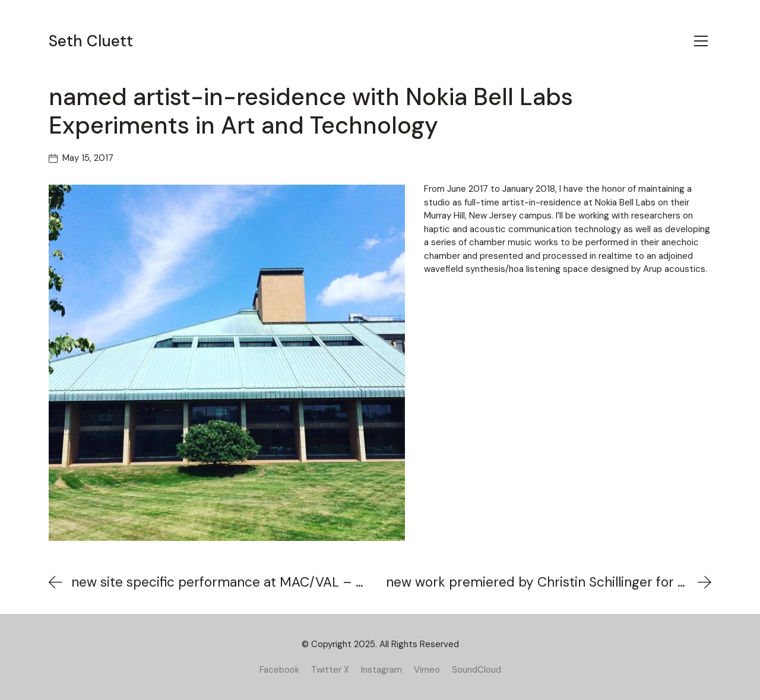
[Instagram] (381, 670)
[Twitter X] (330, 670)
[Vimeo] (427, 670)
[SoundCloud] (476, 670)
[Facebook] (279, 670)
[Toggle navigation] (701, 41)
